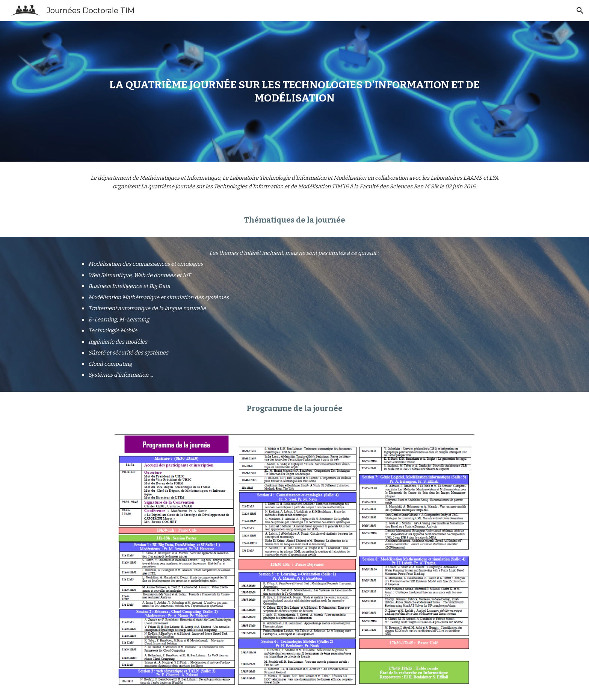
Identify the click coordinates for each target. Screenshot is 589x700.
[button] (580, 11)
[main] (294, 91)
